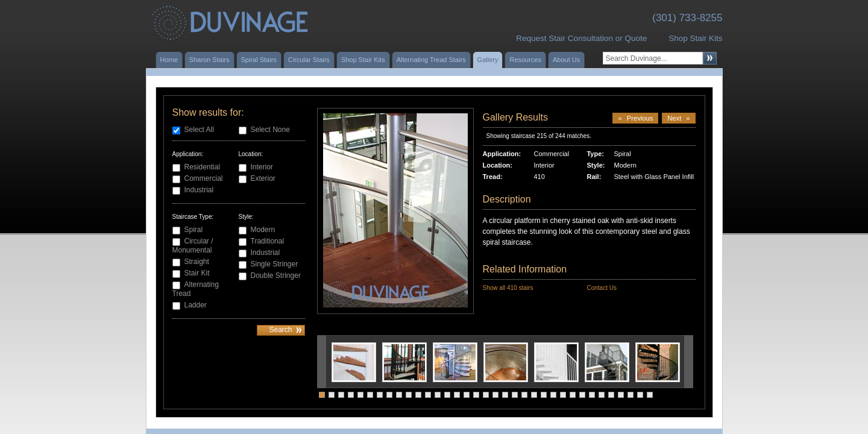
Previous (635, 118)
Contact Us (601, 288)
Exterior (263, 178)
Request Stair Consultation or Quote (581, 38)
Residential (202, 167)
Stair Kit (197, 273)
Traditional (268, 241)
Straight (197, 262)
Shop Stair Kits (695, 38)
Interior (262, 167)
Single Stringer (275, 264)
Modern (263, 230)
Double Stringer (276, 275)
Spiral (194, 230)
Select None (270, 130)
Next (678, 118)
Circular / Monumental (193, 246)
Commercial (204, 178)
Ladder (196, 305)
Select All (199, 130)
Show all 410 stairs (508, 288)
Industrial (199, 190)
